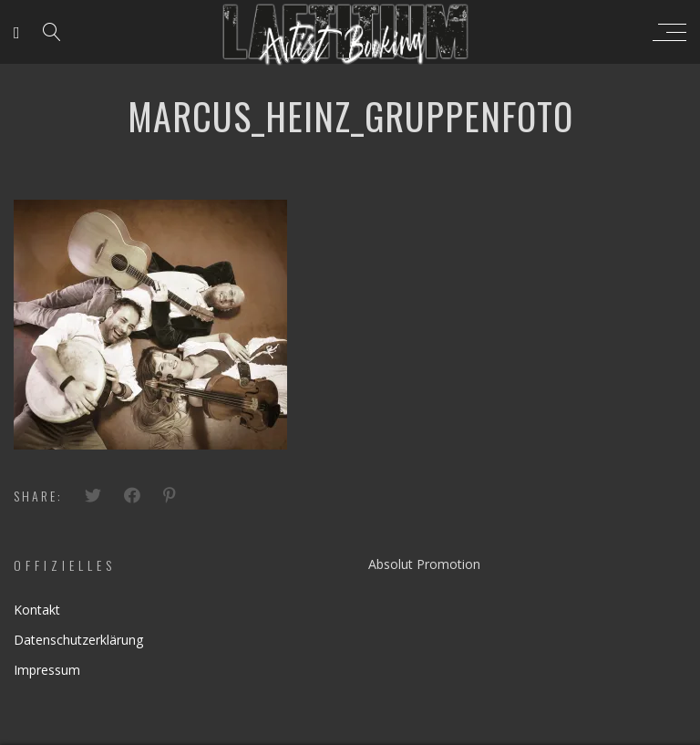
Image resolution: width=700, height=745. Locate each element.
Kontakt (37, 610)
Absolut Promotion (424, 564)
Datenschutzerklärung (78, 640)
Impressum (47, 670)
